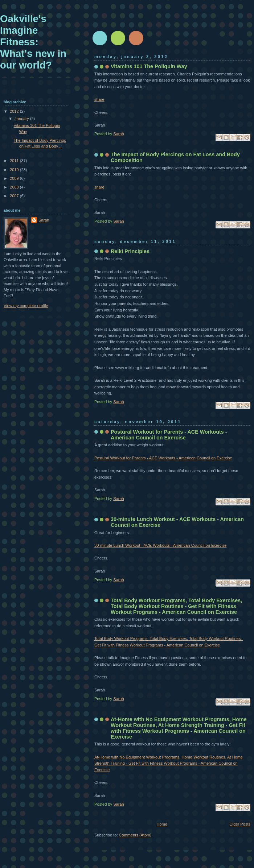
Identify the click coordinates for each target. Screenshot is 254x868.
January (22, 119)
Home (162, 824)
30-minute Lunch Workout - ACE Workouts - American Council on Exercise (160, 545)
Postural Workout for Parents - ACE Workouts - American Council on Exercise (169, 435)
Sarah (44, 220)
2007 (15, 196)
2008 (15, 187)
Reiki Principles (130, 251)
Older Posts (240, 824)
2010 (15, 170)
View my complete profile (26, 306)
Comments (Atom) (135, 835)
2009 (15, 178)
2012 (15, 111)
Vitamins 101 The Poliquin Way (149, 66)
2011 (15, 161)
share (99, 99)
